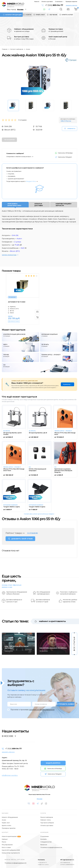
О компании (59, 2)
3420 (23, 248)
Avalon (19, 239)
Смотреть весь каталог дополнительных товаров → (40, 514)
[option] (39, 80)
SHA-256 (15, 235)
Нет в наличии (9, 140)
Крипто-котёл (6, 826)
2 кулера (18, 242)
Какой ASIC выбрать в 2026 (11, 850)
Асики (28, 49)
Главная (5, 49)
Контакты (43, 839)
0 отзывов (22, 120)
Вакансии (44, 845)
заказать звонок (71, 5)
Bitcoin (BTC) (15, 251)
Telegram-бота (31, 181)
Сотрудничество (46, 842)
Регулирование (7, 845)
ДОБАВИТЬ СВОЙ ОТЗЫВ (22, 539)
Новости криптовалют (11, 836)
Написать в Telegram (50, 9)
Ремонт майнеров (47, 817)
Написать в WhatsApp (45, 9)
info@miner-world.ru (10, 775)
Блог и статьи (6, 847)
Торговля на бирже (47, 823)
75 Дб (17, 245)
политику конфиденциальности (42, 710)
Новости (37, 2)
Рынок (4, 842)
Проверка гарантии (71, 2)
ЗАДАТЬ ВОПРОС (53, 763)
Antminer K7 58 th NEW (17, 302)
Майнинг (5, 839)
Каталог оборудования (10, 817)
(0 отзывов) (33, 533)
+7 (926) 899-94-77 (42, 863)
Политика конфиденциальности (51, 847)
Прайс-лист (6, 823)
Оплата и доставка (47, 2)
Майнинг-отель (46, 820)
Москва (40, 799)
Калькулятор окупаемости (11, 853)
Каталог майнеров (17, 49)
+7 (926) (54, 5)
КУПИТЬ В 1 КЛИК (14, 321)
